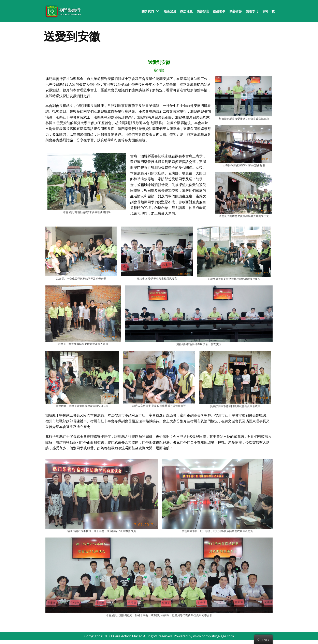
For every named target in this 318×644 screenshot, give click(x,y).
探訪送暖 (186, 11)
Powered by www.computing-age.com (204, 640)
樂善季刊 (252, 11)
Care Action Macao (128, 640)
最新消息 (170, 11)
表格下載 (268, 11)
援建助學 (219, 11)
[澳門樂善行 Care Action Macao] (62, 11)
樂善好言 (203, 11)
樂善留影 (236, 11)
